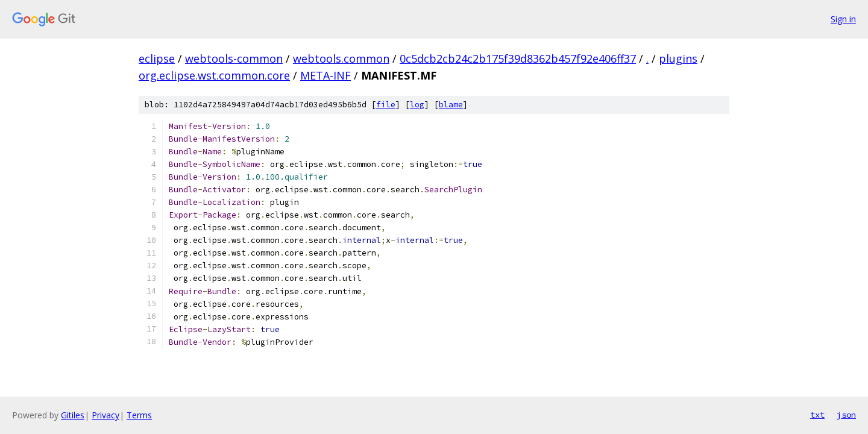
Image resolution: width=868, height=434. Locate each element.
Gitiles (73, 415)
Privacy (105, 415)
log (417, 105)
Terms (139, 415)
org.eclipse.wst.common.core (214, 75)
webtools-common (234, 58)
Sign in (843, 19)
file (386, 105)
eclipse (157, 58)
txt (817, 415)
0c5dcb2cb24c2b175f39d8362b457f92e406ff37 (518, 58)
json (846, 415)
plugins (678, 58)
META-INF (325, 75)
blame (451, 105)
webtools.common (341, 58)
